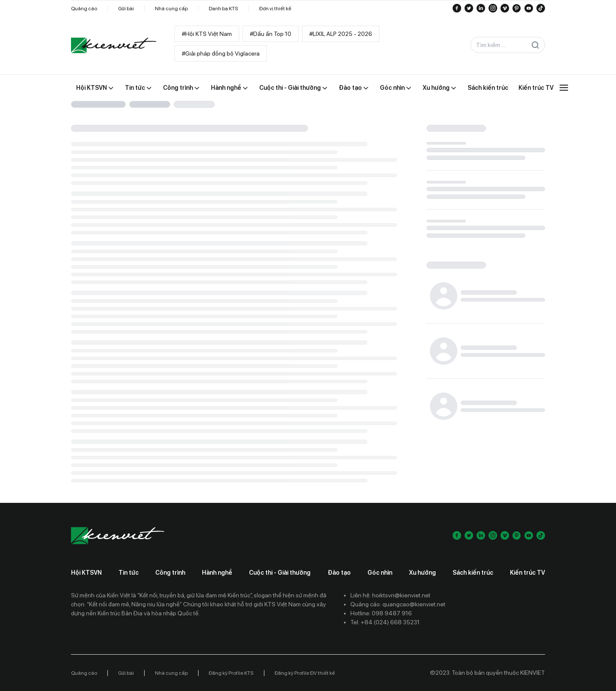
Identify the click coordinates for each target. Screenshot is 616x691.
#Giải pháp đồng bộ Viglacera (221, 53)
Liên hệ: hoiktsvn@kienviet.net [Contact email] (390, 595)
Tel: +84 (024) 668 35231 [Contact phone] (385, 622)
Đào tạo (339, 573)
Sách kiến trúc (473, 573)
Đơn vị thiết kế (275, 9)
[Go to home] (114, 45)
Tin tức (129, 573)
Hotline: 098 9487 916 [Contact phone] (381, 613)
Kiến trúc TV (527, 573)
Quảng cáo (84, 9)
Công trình (170, 573)
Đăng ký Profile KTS (231, 673)
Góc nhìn (380, 573)
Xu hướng (422, 573)
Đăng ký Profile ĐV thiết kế (305, 673)
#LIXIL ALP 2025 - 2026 (341, 34)
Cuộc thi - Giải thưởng (280, 573)
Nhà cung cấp (171, 9)
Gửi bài (126, 9)
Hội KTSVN (86, 573)
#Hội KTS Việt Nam (207, 34)
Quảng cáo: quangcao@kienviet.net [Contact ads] (398, 604)
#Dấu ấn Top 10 (271, 34)
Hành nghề (217, 573)
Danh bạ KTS (224, 9)
